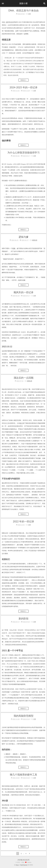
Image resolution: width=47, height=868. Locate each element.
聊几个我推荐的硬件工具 (23, 775)
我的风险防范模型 (24, 716)
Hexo (17, 865)
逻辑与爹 (24, 237)
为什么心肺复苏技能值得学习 (23, 152)
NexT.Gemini (24, 865)
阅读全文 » (24, 80)
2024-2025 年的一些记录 (23, 87)
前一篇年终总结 (8, 22)
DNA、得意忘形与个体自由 (23, 10)
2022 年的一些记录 (24, 521)
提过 (21, 423)
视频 (14, 248)
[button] (3, 3)
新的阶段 (24, 618)
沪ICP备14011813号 (23, 860)
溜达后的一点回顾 (24, 378)
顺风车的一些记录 (24, 292)
